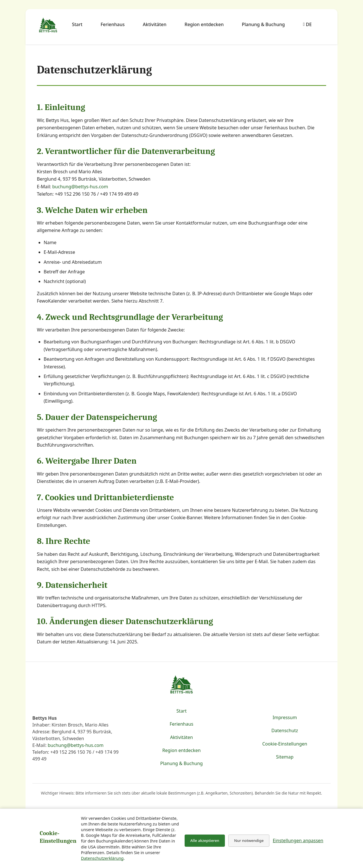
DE (307, 24)
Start (77, 24)
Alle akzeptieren (205, 840)
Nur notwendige (249, 840)
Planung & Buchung (263, 24)
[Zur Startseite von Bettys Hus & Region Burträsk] (48, 26)
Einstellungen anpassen (298, 840)
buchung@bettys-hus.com (80, 187)
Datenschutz (285, 730)
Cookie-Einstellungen (285, 744)
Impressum (285, 717)
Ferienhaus (113, 24)
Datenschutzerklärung (102, 858)
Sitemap (285, 757)
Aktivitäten (155, 24)
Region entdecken (204, 24)
